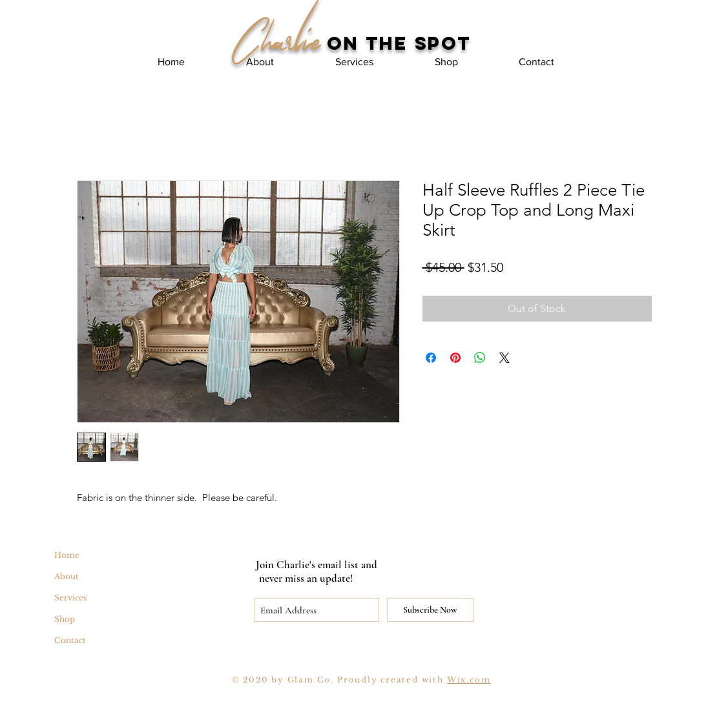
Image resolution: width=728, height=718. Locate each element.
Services (70, 598)
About (67, 576)
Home (67, 555)
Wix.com (469, 680)
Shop (65, 619)
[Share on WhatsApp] (480, 358)
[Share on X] (504, 358)
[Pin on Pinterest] (455, 358)
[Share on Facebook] (431, 358)
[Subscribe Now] (430, 610)
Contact (70, 640)
